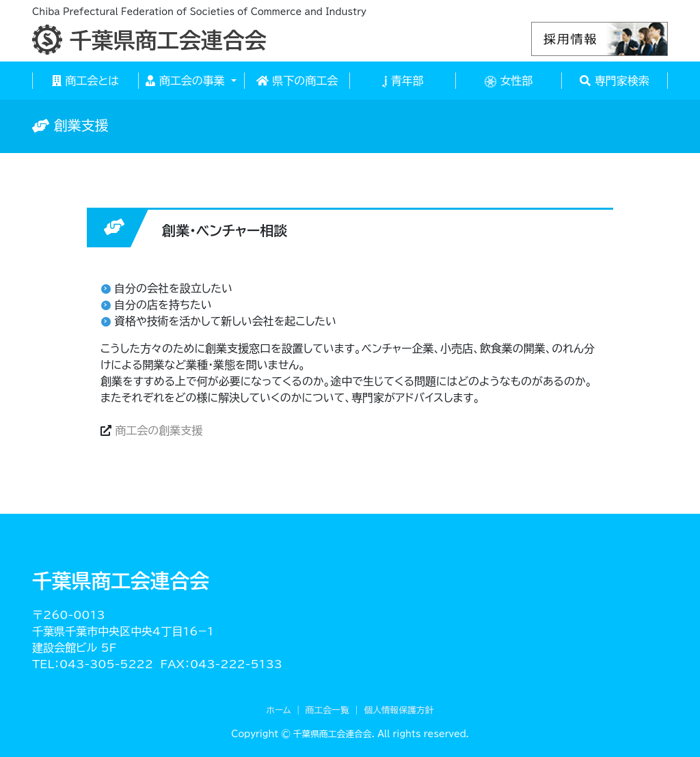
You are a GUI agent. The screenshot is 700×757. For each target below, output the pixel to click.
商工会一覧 (327, 710)
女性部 (509, 81)
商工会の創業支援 (159, 430)
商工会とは (85, 81)
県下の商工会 (297, 81)
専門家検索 (614, 81)
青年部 (403, 81)
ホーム (278, 710)
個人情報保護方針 (399, 710)
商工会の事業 (187, 81)
